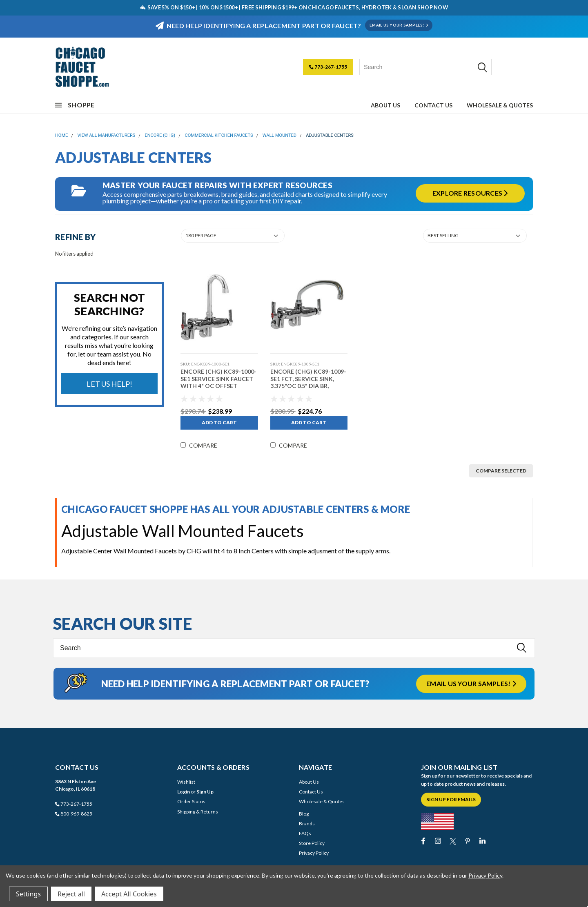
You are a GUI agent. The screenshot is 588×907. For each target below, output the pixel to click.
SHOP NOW (433, 7)
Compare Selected (501, 471)
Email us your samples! (471, 683)
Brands (307, 823)
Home (61, 135)
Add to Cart (218, 422)
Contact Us (433, 105)
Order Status (191, 801)
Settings (28, 894)
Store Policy (312, 843)
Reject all (71, 894)
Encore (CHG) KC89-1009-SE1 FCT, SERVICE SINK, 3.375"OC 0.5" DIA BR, (307, 379)
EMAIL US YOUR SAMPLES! (399, 25)
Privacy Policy (314, 853)
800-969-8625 (74, 814)
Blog (304, 814)
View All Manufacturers (107, 135)
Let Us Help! (109, 384)
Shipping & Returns (198, 812)
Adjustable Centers (330, 135)
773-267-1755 (328, 67)
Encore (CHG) (160, 135)
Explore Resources (470, 193)
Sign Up (205, 792)
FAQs (305, 833)
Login (184, 792)
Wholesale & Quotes (500, 105)
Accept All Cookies (129, 894)
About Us (385, 105)
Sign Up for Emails (451, 799)
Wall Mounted (280, 135)
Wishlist (186, 782)
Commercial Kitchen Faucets (219, 135)
